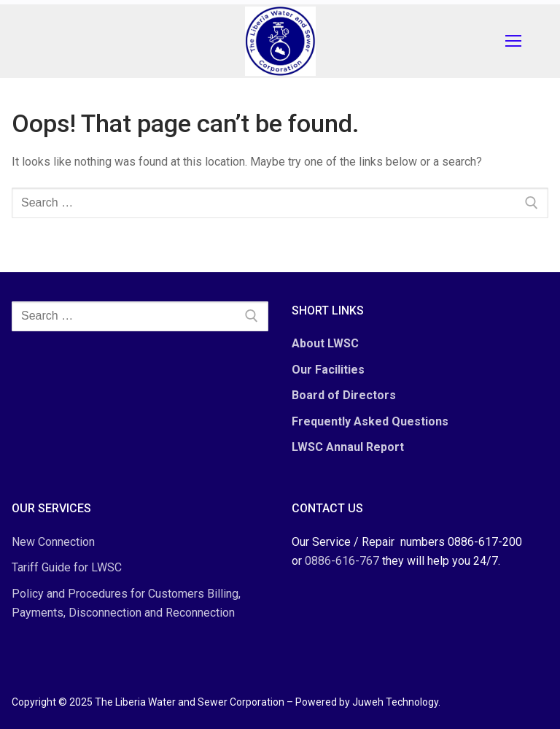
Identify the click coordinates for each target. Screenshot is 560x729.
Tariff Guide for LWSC (67, 567)
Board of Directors (344, 395)
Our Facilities (328, 370)
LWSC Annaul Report (348, 447)
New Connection (53, 542)
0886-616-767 (342, 561)
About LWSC (325, 343)
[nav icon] (516, 42)
